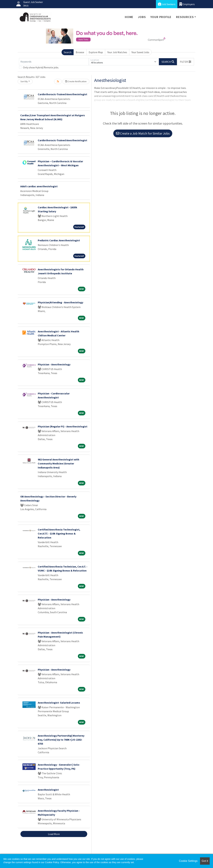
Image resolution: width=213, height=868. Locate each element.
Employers (187, 4)
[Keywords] (54, 62)
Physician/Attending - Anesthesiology (60, 302)
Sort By (24, 81)
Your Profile (161, 17)
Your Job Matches (117, 52)
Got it (205, 861)
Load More (54, 834)
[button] (186, 62)
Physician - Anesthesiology (54, 364)
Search (68, 52)
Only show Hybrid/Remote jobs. (41, 67)
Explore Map (96, 52)
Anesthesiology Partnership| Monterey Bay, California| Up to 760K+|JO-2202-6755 (61, 740)
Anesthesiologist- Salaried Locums (59, 703)
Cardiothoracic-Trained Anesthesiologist (62, 94)
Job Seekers (167, 4)
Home (129, 17)
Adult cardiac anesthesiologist (39, 186)
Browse (80, 52)
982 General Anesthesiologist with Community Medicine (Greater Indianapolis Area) (58, 463)
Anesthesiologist (48, 790)
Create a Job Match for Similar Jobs (143, 133)
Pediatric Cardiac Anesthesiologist (59, 240)
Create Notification (76, 81)
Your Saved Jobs (140, 52)
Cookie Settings (188, 861)
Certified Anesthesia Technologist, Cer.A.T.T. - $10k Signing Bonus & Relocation (59, 533)
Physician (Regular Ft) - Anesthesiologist (63, 426)
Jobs (142, 17)
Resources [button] (185, 17)
